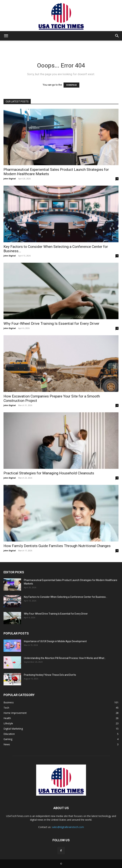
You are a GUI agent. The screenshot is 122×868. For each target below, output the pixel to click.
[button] (6, 36)
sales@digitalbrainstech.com (68, 827)
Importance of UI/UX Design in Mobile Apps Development (55, 641)
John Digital (10, 179)
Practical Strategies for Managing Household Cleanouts (49, 473)
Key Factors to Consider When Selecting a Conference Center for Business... (66, 597)
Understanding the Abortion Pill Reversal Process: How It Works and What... (65, 658)
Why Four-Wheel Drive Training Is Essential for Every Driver (51, 324)
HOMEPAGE (71, 85)
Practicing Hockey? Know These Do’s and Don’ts (50, 675)
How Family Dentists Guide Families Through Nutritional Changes (57, 546)
